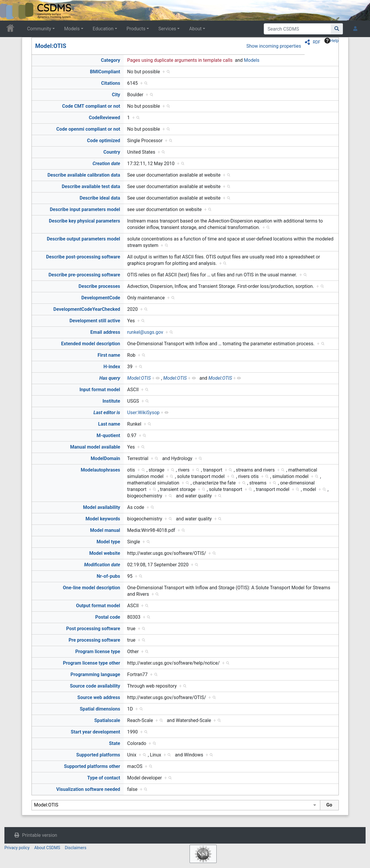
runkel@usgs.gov (145, 332)
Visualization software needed (88, 789)
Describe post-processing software (83, 257)
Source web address (99, 697)
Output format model (98, 606)
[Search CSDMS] (297, 29)
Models (72, 29)
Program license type (98, 652)
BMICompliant (105, 72)
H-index (112, 367)
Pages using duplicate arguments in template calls (180, 60)
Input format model (100, 390)
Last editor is (107, 413)
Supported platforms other (92, 766)
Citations (111, 83)
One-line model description (91, 588)
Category (111, 60)
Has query (110, 378)
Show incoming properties (274, 46)
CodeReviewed (104, 118)
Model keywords (103, 519)
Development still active (95, 321)
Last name (109, 424)
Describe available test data (91, 186)
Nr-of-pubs (108, 576)
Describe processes (99, 286)
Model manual (105, 530)
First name (109, 355)
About (195, 29)
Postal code (108, 617)
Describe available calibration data (84, 175)
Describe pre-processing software (84, 275)
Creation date (106, 164)
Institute (111, 401)
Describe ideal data (100, 198)
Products (136, 29)
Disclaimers (76, 848)
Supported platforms (98, 755)
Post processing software (93, 629)
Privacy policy (17, 848)
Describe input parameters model (85, 209)
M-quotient (108, 435)
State (115, 743)
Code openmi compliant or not (88, 129)
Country (112, 152)
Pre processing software (94, 640)
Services (167, 29)
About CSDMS (47, 848)
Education (103, 29)
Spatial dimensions (100, 709)
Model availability (102, 507)
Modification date (102, 565)
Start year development (95, 732)
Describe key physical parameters (84, 221)
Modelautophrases (100, 470)
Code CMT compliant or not (91, 106)
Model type (108, 542)
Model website (105, 553)
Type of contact (104, 778)
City (116, 95)
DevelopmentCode (101, 298)
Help (332, 41)
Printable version (40, 835)
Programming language (96, 674)
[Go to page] (337, 29)
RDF (317, 42)
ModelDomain (105, 458)
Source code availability (95, 686)
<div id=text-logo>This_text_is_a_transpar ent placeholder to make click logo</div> (9, 10)
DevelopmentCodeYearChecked (87, 309)
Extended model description (91, 344)
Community (39, 29)
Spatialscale (107, 720)
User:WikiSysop (143, 413)
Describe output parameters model (83, 239)
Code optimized (104, 141)
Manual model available (95, 447)
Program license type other (92, 663)
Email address (105, 332)
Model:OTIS (51, 46)
